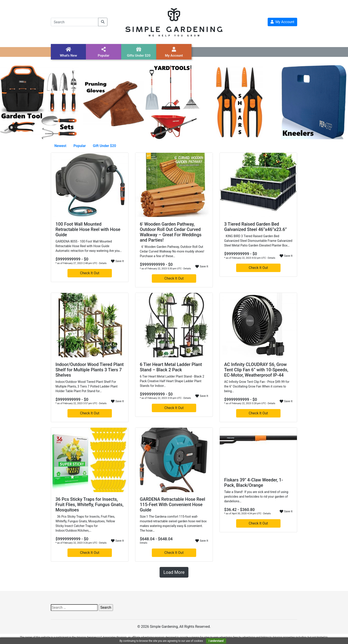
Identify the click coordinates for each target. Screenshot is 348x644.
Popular (80, 146)
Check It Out (90, 273)
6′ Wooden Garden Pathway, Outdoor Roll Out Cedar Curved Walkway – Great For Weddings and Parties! (171, 232)
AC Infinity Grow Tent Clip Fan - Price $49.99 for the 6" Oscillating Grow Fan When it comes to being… (257, 386)
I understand (216, 641)
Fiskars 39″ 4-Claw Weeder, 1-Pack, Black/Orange (254, 483)
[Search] (75, 22)
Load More (174, 572)
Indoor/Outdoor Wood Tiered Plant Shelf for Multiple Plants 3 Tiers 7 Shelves (90, 370)
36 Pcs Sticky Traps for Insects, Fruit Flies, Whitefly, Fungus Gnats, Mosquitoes (89, 505)
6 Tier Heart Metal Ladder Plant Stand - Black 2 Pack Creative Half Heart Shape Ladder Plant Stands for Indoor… (172, 381)
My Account (282, 22)
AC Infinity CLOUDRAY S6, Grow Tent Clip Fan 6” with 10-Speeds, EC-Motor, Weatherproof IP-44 (256, 370)
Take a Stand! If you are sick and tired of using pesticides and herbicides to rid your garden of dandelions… (256, 497)
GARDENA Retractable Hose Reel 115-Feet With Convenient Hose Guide (172, 505)
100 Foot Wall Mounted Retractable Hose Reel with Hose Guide (88, 229)
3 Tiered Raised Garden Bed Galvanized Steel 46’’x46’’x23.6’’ (255, 227)
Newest (60, 146)
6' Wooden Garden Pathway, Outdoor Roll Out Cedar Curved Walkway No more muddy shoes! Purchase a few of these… (172, 251)
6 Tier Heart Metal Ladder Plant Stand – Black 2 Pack (171, 367)
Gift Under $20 (105, 146)
